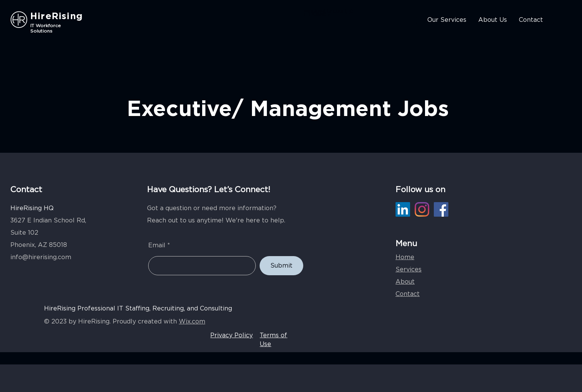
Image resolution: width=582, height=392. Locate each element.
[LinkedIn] (403, 209)
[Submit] (281, 266)
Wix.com (192, 322)
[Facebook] (441, 209)
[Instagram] (422, 209)
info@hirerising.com (41, 257)
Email (157, 245)
